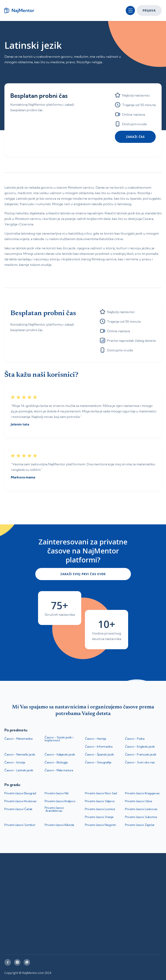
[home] (21, 10)
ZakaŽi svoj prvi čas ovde (83, 574)
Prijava (149, 10)
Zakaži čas (135, 137)
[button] (130, 10)
